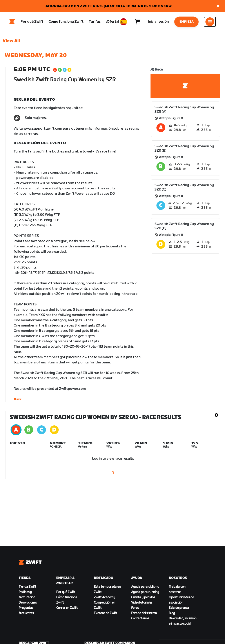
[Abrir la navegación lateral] (210, 22)
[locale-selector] (123, 22)
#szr (18, 400)
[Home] (12, 22)
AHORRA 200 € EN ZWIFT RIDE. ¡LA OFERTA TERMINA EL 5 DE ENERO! (109, 6)
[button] (218, 6)
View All (11, 42)
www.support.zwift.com (43, 130)
